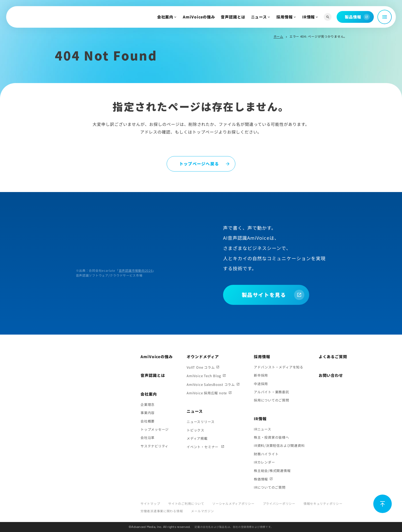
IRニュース (263, 429)
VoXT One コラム (201, 367)
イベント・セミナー (203, 447)
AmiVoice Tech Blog (204, 376)
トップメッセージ (155, 429)
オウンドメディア (203, 357)
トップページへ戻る (199, 164)
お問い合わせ (331, 375)
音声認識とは (233, 17)
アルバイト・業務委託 (272, 392)
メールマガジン (202, 511)
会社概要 (148, 421)
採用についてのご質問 (272, 400)
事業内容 (148, 413)
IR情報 (309, 17)
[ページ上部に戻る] (383, 504)
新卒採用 (261, 375)
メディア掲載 (197, 438)
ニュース (259, 17)
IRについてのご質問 (270, 487)
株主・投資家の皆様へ (272, 437)
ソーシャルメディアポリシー (233, 503)
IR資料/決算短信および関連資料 (279, 445)
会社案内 (165, 17)
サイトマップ (150, 503)
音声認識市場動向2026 (136, 270)
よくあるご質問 (333, 357)
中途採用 (261, 384)
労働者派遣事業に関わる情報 (162, 511)
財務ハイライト (266, 454)
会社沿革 (148, 438)
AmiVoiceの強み (199, 17)
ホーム (278, 36)
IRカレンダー (264, 462)
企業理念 (148, 404)
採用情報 (285, 17)
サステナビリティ (154, 446)
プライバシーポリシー (279, 503)
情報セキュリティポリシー (323, 503)
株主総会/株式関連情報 (272, 471)
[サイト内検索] (328, 17)
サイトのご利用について (186, 503)
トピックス (195, 430)
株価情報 (261, 479)
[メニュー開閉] (385, 17)
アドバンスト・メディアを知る (279, 367)
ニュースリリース (200, 422)
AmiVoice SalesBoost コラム (211, 384)
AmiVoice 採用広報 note (207, 393)
